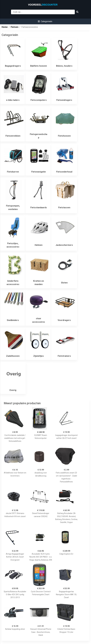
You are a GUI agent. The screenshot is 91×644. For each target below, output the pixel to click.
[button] (45, 21)
